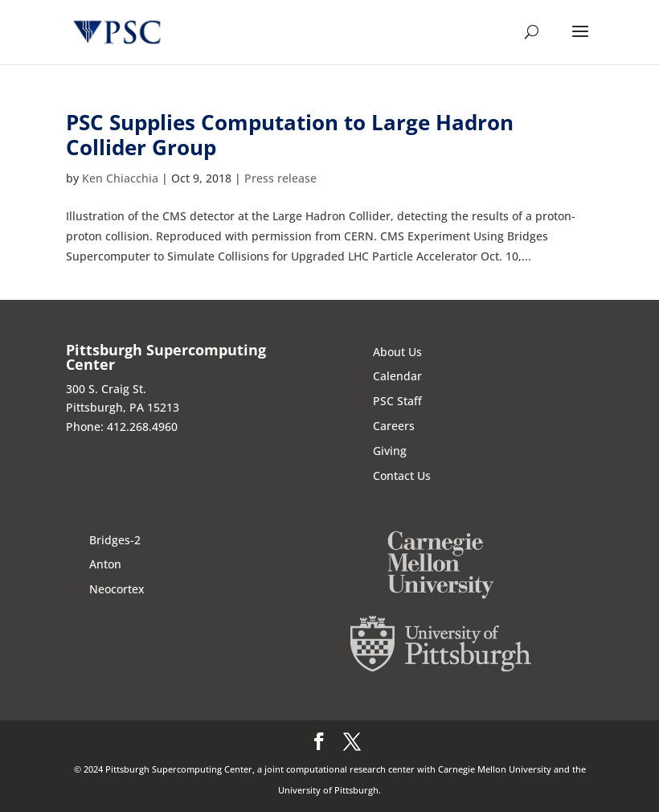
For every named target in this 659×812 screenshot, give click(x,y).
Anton (105, 564)
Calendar (397, 376)
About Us (397, 352)
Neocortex (117, 589)
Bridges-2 (115, 540)
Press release (280, 178)
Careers (394, 426)
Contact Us (402, 476)
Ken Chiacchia (120, 178)
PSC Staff (397, 401)
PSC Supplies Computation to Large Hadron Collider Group (290, 135)
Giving (390, 451)
